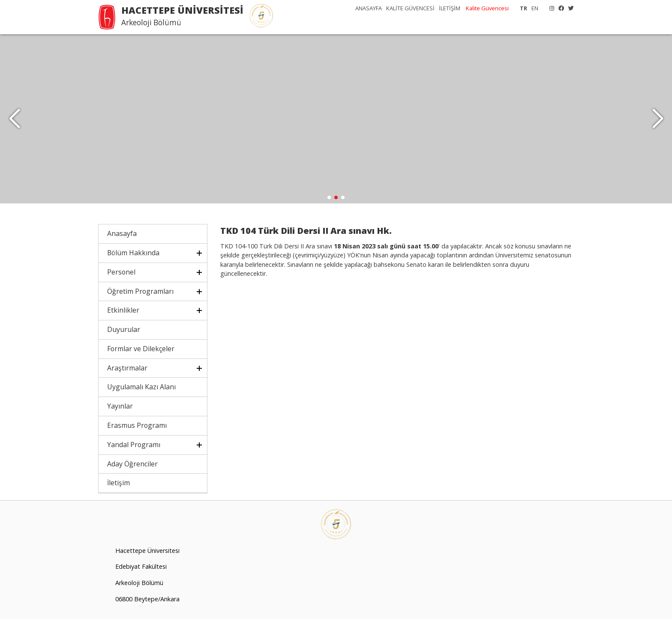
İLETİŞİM (450, 8)
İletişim (118, 485)
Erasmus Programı (137, 427)
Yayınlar (120, 408)
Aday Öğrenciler (132, 466)
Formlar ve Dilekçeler (141, 351)
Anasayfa (122, 236)
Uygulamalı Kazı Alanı (141, 389)
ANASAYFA (369, 8)
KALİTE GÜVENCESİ (410, 8)
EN (535, 8)
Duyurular (124, 331)
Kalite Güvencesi (487, 8)
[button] (658, 120)
